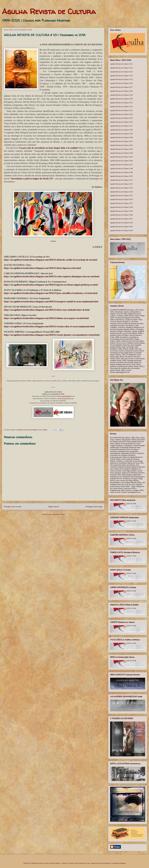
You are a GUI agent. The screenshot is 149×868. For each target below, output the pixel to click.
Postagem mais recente (13, 506)
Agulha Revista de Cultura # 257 (121, 203)
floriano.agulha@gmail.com (66, 396)
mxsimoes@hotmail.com (66, 399)
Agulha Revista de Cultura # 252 (121, 184)
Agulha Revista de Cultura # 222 (121, 68)
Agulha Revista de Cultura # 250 (121, 176)
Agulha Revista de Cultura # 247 (121, 165)
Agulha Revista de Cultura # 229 (121, 95)
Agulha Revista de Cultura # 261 (121, 219)
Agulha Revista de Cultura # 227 (121, 87)
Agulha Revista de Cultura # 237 (121, 126)
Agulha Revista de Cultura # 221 (121, 64)
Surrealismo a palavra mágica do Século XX (32, 179)
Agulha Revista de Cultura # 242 (121, 145)
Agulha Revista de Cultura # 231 (121, 103)
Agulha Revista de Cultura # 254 (121, 192)
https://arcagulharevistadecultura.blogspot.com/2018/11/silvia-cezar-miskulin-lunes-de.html (47, 310)
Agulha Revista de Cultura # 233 (121, 110)
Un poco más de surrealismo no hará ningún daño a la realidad (48, 148)
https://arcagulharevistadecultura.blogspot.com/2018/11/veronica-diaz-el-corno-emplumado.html (49, 327)
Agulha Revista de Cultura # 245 (121, 157)
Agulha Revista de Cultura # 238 (121, 130)
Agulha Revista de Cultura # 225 (121, 79)
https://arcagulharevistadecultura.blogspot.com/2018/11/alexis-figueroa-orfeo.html (42, 268)
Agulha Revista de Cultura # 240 (121, 138)
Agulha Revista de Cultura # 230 (121, 99)
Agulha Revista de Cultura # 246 (121, 161)
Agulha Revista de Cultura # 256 (121, 199)
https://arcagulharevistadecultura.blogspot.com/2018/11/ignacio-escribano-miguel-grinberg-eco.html (51, 285)
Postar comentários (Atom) (56, 514)
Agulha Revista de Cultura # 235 (121, 118)
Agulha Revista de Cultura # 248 (121, 169)
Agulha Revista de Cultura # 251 (121, 180)
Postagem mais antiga (94, 506)
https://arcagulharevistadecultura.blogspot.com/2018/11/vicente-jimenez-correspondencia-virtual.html (52, 335)
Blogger (123, 863)
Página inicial (54, 506)
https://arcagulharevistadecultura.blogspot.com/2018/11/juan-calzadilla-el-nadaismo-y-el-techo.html (51, 293)
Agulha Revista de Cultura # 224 (121, 76)
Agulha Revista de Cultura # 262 (121, 223)
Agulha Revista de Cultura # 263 (121, 227)
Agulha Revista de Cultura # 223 (121, 72)
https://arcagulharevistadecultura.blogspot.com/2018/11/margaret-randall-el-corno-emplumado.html (51, 302)
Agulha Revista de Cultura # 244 (121, 153)
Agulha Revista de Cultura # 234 (121, 114)
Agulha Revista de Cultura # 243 (121, 149)
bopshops (107, 863)
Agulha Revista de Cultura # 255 (121, 196)
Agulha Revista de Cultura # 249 (121, 172)
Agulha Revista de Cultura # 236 (121, 122)
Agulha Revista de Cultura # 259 (121, 211)
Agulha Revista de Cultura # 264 (121, 231)
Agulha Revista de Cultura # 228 (121, 91)
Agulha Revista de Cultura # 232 (121, 107)
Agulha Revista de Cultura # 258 (121, 207)
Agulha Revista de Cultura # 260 (121, 215)
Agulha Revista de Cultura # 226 (121, 83)
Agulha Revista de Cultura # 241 (121, 141)
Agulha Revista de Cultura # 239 (121, 134)
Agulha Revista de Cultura (49, 11)
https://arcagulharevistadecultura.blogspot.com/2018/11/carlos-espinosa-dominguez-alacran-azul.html (52, 276)
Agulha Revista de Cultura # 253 (121, 188)
